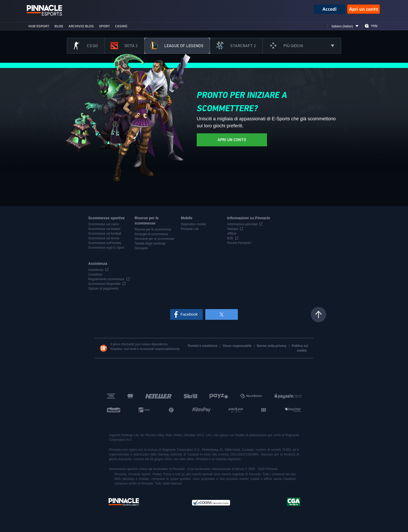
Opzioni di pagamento (103, 289)
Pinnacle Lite (190, 229)
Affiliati (232, 234)
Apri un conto (364, 9)
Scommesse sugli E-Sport (106, 248)
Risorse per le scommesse (153, 229)
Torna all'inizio (318, 315)
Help (374, 26)
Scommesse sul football (105, 234)
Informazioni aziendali (242, 224)
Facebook (189, 314)
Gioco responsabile (238, 346)
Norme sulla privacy (272, 346)
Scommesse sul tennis (104, 238)
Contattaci (95, 274)
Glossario (141, 248)
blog (59, 26)
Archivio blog (81, 26)
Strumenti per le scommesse (154, 239)
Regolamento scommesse (106, 279)
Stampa (232, 229)
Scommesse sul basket (104, 229)
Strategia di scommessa (151, 234)
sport (104, 26)
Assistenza (96, 270)
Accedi (330, 9)
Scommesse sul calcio (104, 224)
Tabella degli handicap (150, 243)
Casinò (121, 26)
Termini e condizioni (203, 346)
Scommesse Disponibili (104, 284)
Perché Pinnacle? (239, 243)
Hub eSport (39, 26)
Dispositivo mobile (193, 224)
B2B (230, 238)
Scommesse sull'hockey (105, 243)
